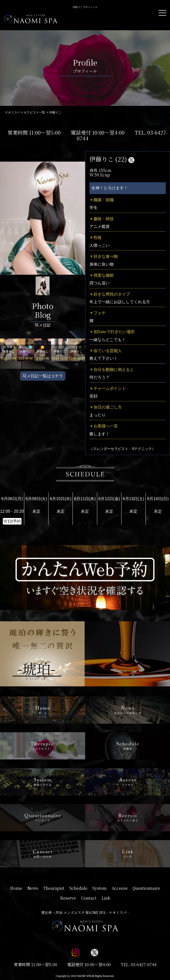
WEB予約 (12, 521)
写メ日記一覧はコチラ (43, 376)
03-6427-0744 (144, 964)
